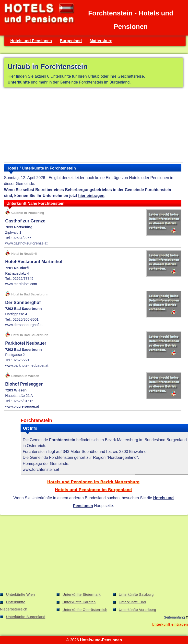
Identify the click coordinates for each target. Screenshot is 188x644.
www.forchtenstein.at (41, 469)
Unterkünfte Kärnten (79, 602)
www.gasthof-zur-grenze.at (26, 243)
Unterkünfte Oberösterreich (85, 610)
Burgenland (71, 41)
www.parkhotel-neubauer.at (27, 365)
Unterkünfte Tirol (132, 602)
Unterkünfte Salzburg (136, 595)
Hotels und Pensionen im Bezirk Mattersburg (93, 482)
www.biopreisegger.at (22, 406)
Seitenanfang (176, 617)
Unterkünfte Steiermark (82, 595)
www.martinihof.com (21, 284)
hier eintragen (91, 195)
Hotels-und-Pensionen (101, 640)
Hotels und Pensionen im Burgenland (94, 490)
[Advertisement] (94, 126)
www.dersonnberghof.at (24, 325)
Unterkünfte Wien (20, 595)
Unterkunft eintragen (170, 624)
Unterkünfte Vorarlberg (137, 610)
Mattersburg (101, 41)
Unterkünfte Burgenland (26, 617)
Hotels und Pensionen (31, 41)
